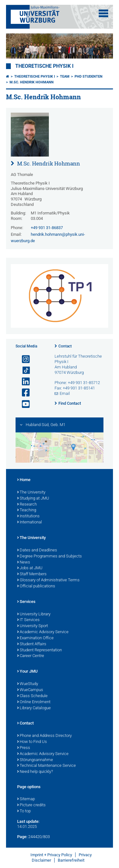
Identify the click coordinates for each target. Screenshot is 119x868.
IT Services (28, 620)
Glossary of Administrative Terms (48, 580)
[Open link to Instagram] (23, 359)
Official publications (36, 586)
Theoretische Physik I (44, 66)
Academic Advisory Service (43, 632)
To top (24, 811)
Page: (22, 837)
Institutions (28, 516)
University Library (34, 614)
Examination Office (35, 638)
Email (65, 393)
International (30, 522)
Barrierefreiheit (71, 860)
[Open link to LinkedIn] (23, 382)
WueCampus (30, 690)
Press (24, 748)
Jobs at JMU (30, 568)
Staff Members (32, 574)
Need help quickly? (35, 772)
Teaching (27, 510)
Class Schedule (32, 696)
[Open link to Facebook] (23, 393)
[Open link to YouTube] (23, 404)
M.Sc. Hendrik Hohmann (32, 82)
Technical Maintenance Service (46, 766)
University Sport (33, 626)
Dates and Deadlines (37, 550)
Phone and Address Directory (44, 736)
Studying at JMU (33, 499)
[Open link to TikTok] (23, 371)
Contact (65, 346)
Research (27, 505)
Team (65, 77)
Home (24, 480)
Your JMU (27, 672)
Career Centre (31, 656)
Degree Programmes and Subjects (50, 556)
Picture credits (31, 805)
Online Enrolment (34, 702)
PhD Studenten (89, 77)
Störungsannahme (35, 760)
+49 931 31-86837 (47, 228)
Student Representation (40, 650)
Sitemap (26, 799)
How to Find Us (32, 742)
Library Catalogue (34, 708)
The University (31, 493)
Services (26, 602)
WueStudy (28, 684)
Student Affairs (32, 644)
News (24, 563)
